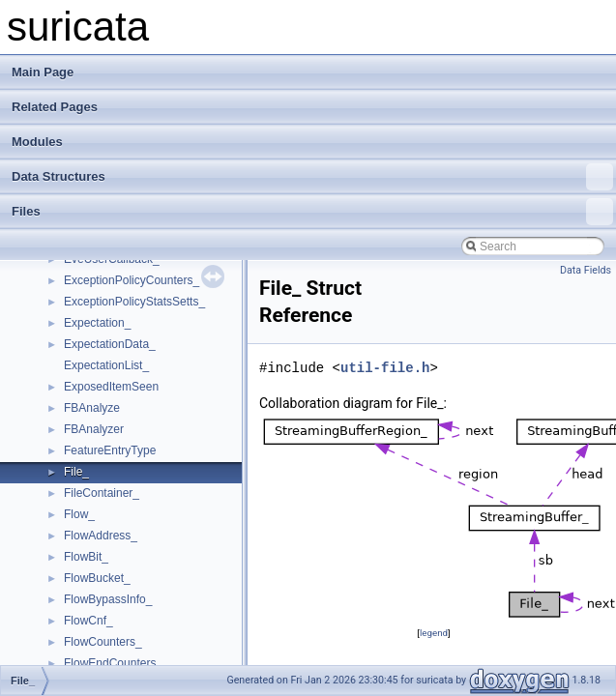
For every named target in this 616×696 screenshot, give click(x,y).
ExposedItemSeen (111, 387)
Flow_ (79, 514)
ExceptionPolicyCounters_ (132, 280)
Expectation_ (97, 323)
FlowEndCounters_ (113, 663)
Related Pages (55, 107)
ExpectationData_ (110, 344)
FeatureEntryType (110, 450)
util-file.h (385, 368)
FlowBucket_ (97, 578)
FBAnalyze (92, 408)
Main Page (43, 72)
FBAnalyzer (94, 429)
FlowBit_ (86, 557)
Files (312, 212)
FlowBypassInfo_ (108, 599)
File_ (76, 472)
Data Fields (586, 270)
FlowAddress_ (101, 536)
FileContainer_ (102, 493)
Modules (37, 142)
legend (434, 633)
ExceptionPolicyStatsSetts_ (134, 302)
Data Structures (312, 177)
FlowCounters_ (103, 642)
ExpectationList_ (106, 365)
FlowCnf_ (88, 621)
